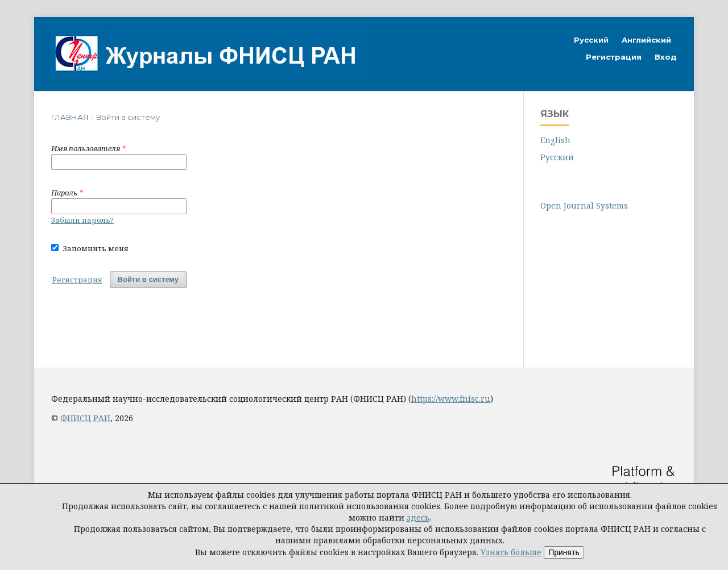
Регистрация (614, 57)
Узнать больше (511, 552)
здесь (418, 517)
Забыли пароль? (82, 220)
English (555, 140)
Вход (666, 57)
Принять (564, 552)
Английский (646, 40)
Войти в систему (148, 279)
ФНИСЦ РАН (85, 418)
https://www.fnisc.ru (451, 399)
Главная (70, 117)
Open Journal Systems (584, 205)
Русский (591, 40)
